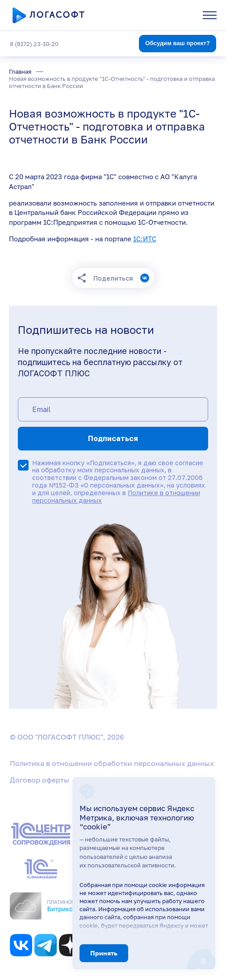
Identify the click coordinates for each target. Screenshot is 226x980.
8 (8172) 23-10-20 (34, 44)
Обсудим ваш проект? (178, 43)
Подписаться (113, 438)
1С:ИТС (145, 239)
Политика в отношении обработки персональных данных (112, 763)
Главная (20, 72)
